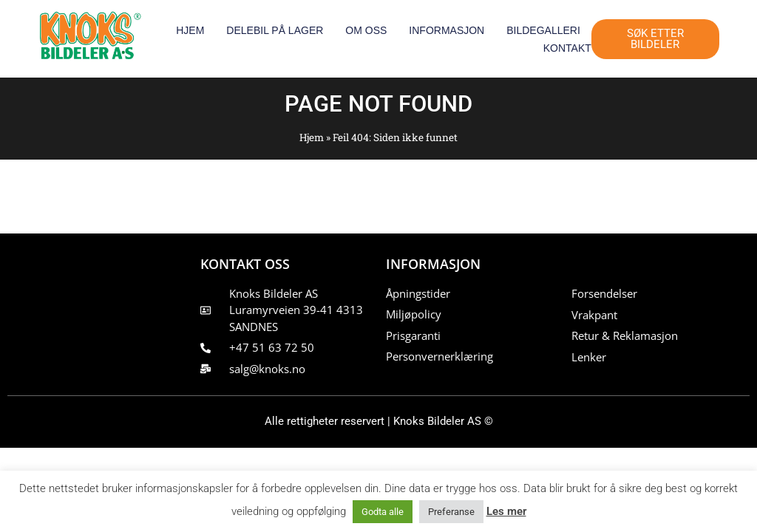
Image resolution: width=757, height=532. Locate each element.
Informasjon (447, 30)
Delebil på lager (275, 30)
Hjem (190, 30)
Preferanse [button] (451, 512)
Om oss (366, 30)
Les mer (506, 511)
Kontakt (567, 48)
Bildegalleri (543, 30)
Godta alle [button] (383, 512)
